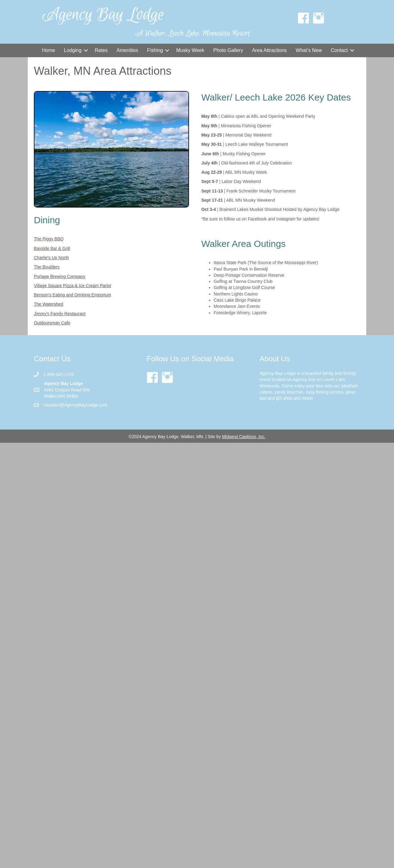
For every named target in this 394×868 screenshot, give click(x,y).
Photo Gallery (228, 50)
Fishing (155, 50)
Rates (101, 50)
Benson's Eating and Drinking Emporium (72, 295)
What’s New (309, 50)
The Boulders (47, 267)
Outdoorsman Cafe (52, 323)
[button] (86, 50)
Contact (339, 50)
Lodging (73, 50)
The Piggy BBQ (49, 239)
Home (48, 50)
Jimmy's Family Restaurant (60, 314)
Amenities (127, 50)
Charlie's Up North (51, 258)
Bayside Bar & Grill (52, 248)
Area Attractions (269, 50)
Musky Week (190, 50)
